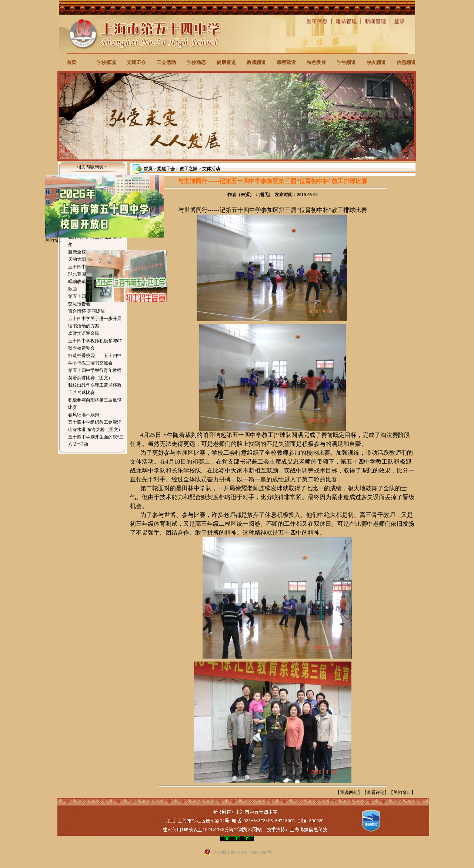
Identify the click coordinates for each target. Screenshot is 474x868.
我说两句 (349, 793)
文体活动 (211, 169)
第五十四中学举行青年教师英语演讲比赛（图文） (95, 374)
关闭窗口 (402, 793)
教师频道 (256, 62)
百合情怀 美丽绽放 (86, 311)
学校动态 (196, 62)
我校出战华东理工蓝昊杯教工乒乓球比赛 (95, 389)
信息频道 (406, 62)
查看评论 (375, 793)
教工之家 (188, 169)
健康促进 (226, 62)
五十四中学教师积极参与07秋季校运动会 (95, 344)
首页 (71, 62)
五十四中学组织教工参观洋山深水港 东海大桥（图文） (95, 426)
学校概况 (106, 62)
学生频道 (346, 62)
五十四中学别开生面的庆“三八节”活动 (96, 441)
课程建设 (286, 62)
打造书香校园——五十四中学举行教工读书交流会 (95, 359)
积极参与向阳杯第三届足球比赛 (95, 404)
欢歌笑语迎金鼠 (84, 333)
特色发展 (316, 62)
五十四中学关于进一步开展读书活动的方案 (95, 322)
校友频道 (376, 62)
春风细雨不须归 (84, 415)
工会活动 (166, 62)
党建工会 (136, 62)
